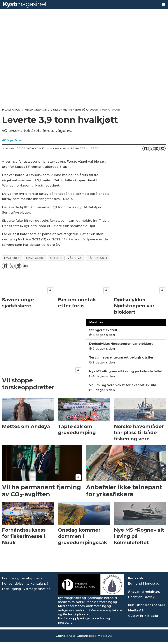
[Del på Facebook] (145, 148)
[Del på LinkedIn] (157, 148)
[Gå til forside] (25, 5)
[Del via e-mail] (163, 148)
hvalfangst (35, 258)
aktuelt (56, 258)
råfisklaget (98, 258)
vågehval (75, 258)
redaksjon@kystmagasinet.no (26, 589)
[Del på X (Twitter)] (151, 148)
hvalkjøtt (13, 258)
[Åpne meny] (163, 5)
